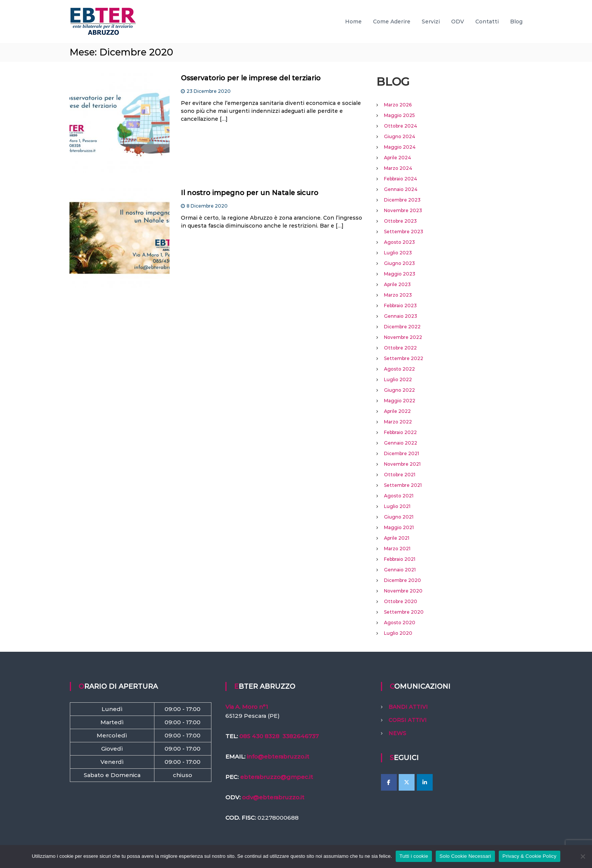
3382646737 (301, 736)
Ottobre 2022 (400, 348)
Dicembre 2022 (402, 327)
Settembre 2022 (404, 358)
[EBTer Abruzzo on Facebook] (389, 782)
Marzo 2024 (398, 168)
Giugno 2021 (399, 517)
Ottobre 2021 (400, 475)
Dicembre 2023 (402, 200)
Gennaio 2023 (401, 316)
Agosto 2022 (399, 369)
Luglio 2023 (398, 253)
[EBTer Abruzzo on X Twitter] (407, 782)
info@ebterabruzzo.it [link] (278, 756)
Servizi (431, 22)
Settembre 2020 (404, 612)
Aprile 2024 (398, 158)
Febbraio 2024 (401, 179)
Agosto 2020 (400, 623)
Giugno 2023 (399, 263)
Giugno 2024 (400, 136)
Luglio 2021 (397, 506)
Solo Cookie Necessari (465, 856)
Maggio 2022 (400, 401)
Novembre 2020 (403, 591)
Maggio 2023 (400, 274)
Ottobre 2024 (401, 126)
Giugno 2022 (399, 390)
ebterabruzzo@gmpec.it (277, 777)
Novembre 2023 (403, 210)
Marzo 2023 (398, 295)
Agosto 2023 (399, 242)
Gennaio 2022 (401, 443)
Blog (516, 22)
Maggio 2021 (399, 527)
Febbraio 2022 (400, 432)
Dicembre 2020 (402, 580)
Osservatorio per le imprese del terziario (251, 78)
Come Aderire (392, 22)
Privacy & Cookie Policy (530, 856)
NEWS (397, 733)
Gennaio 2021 (400, 570)
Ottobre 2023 (400, 221)
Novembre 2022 (403, 337)
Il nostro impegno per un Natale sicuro (250, 193)
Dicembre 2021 (402, 453)
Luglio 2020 (398, 633)
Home (353, 22)
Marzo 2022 (398, 422)
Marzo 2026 (398, 105)
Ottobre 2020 (401, 601)
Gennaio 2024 (401, 189)
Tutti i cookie (414, 856)
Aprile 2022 (397, 411)
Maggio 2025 (399, 115)
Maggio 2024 (400, 147)
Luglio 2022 (398, 379)
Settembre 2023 (404, 232)
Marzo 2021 (397, 549)
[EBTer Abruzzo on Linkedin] (425, 782)
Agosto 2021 (399, 496)
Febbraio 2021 (400, 559)
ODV (458, 22)
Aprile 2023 (397, 284)
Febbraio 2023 (400, 305)
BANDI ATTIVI (408, 707)
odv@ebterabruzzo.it (273, 797)
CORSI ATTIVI (408, 720)
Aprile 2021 (397, 538)
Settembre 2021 (403, 485)
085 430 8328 (259, 736)
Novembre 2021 (402, 464)
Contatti (487, 22)
